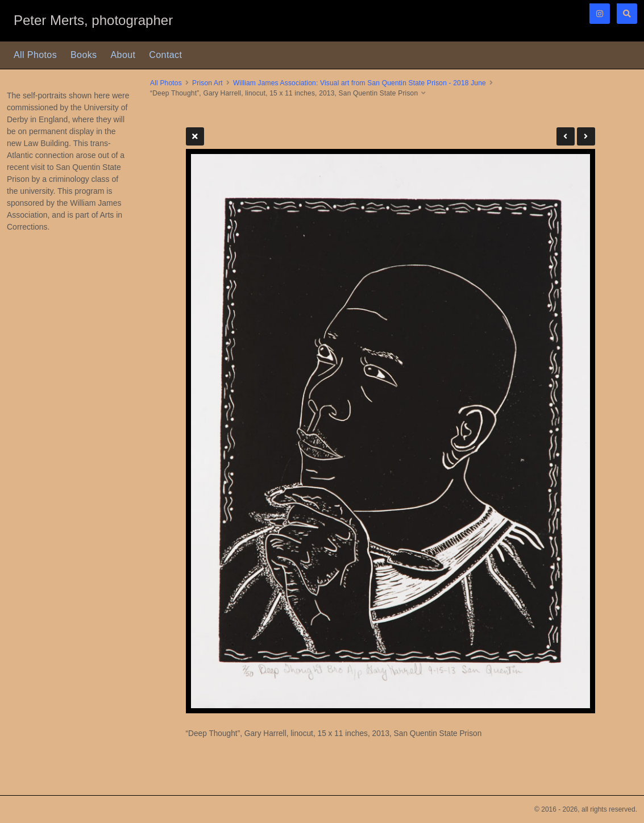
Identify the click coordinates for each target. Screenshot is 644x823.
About (123, 55)
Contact (165, 55)
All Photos (35, 55)
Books (84, 55)
